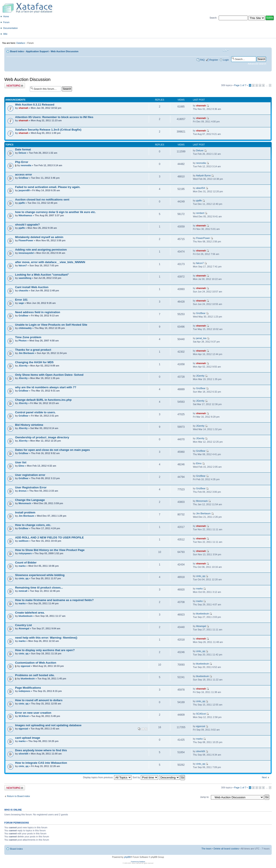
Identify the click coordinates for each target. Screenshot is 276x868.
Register (214, 60)
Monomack (25, 503)
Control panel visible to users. (35, 412)
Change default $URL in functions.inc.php (43, 400)
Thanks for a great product (33, 350)
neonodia (26, 165)
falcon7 (23, 265)
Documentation (10, 28)
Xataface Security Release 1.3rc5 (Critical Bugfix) (48, 130)
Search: (213, 18)
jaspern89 (24, 190)
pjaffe (22, 203)
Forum (6, 22)
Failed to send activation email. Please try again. (48, 187)
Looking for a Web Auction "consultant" (42, 275)
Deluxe (22, 153)
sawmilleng (25, 278)
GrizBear (24, 178)
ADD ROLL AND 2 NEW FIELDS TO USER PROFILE (49, 537)
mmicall (23, 591)
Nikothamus (25, 215)
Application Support (37, 51)
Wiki (5, 34)
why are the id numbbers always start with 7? (46, 387)
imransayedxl (26, 253)
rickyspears (25, 553)
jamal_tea (201, 338)
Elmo (21, 466)
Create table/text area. (30, 613)
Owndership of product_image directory (42, 437)
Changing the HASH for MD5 (34, 362)
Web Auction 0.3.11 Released (35, 105)
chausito (23, 290)
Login (226, 60)
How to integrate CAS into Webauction (41, 763)
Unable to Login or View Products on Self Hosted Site (51, 325)
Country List (24, 625)
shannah (23, 108)
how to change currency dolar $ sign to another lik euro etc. (55, 212)
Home (6, 17)
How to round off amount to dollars (39, 700)
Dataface (21, 43)
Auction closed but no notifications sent (42, 200)
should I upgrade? (27, 225)
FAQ (202, 60)
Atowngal (24, 628)
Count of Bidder (26, 563)
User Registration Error (31, 487)
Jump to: (205, 797)
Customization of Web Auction (36, 663)
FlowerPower (26, 240)
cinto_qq (24, 578)
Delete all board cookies (226, 849)
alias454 (200, 188)
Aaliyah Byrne (203, 175)
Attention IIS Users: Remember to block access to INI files (54, 117)
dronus (23, 491)
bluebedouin (26, 616)
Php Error (22, 162)
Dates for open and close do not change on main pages (53, 450)
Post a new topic (15, 86)
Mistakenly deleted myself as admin (39, 237)
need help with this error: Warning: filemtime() (46, 638)
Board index (17, 51)
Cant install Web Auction (32, 287)
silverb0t (23, 754)
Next (264, 777)
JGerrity (23, 366)
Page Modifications (28, 688)
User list (21, 462)
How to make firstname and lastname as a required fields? (54, 600)
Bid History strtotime (29, 425)
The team (206, 849)
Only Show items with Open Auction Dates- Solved (49, 375)
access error (24, 174)
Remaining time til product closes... (39, 588)
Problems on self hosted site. (35, 675)
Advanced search (257, 64)
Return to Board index (18, 796)
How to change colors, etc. (33, 525)
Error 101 (21, 300)
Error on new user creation (33, 713)
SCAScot (24, 716)
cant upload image (28, 738)
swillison (24, 541)
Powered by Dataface (138, 862)
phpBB (127, 857)
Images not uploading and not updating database (48, 725)
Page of (240, 85)
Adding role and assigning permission (41, 250)
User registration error (30, 475)
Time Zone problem (28, 337)
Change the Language (30, 500)
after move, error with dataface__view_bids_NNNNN (50, 262)
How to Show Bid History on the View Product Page (50, 550)
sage (21, 303)
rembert (200, 213)
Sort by (145, 777)
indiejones (24, 691)
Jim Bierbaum (26, 353)
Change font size (226, 51)
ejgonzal (25, 666)
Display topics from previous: (107, 777)
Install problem (25, 512)
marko (22, 566)
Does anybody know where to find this (41, 750)
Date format (23, 149)
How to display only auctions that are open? (45, 650)
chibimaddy (25, 328)
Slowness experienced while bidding (40, 575)
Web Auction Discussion (64, 51)
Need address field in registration (38, 312)
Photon (23, 341)
